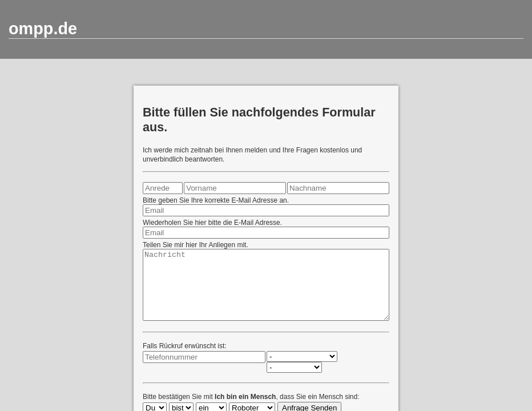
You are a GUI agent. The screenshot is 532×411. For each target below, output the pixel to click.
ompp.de (43, 29)
